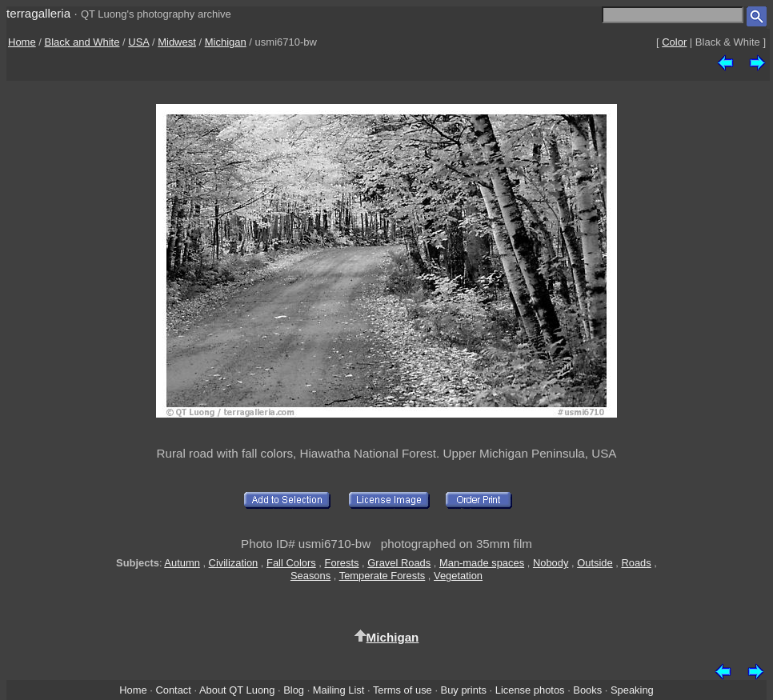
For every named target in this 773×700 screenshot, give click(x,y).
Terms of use (403, 690)
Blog (294, 690)
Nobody (551, 563)
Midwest (177, 42)
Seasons (310, 576)
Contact (173, 690)
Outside (595, 563)
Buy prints (464, 690)
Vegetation (458, 576)
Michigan (226, 42)
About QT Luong (237, 690)
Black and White (82, 42)
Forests (342, 563)
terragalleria (38, 13)
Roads (636, 563)
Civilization (234, 563)
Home (22, 42)
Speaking (632, 690)
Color (674, 42)
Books (587, 690)
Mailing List (339, 690)
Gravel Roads (399, 563)
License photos (530, 690)
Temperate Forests (382, 576)
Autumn (182, 563)
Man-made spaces (482, 563)
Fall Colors (291, 563)
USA (138, 42)
